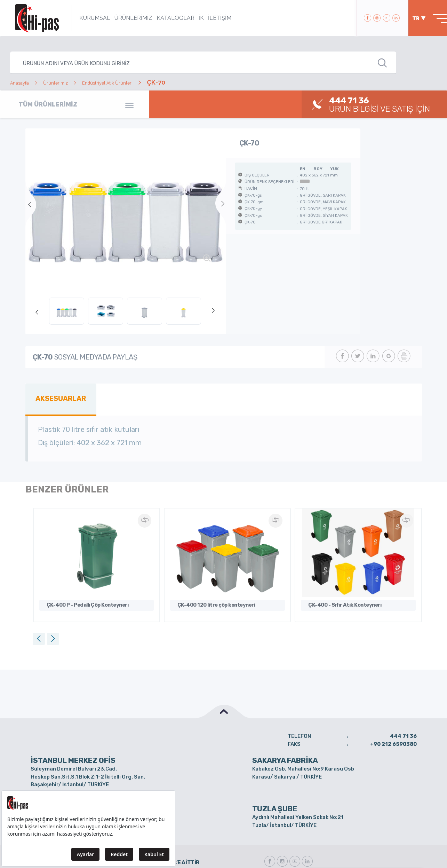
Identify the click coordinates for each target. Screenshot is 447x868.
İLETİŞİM (210, 18)
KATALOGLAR (166, 18)
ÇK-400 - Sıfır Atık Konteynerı (341, 591)
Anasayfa (24, 82)
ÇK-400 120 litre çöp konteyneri (212, 591)
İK (192, 18)
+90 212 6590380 (393, 728)
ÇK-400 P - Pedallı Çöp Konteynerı (83, 591)
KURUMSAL (85, 18)
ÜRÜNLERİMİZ (124, 18)
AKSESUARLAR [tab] (57, 397)
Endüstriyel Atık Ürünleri (136, 82)
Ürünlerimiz (69, 82)
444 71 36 (403, 720)
